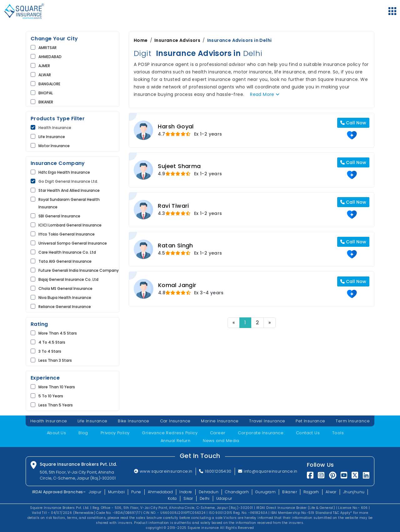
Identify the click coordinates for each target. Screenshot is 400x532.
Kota (172, 498)
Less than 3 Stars (55, 360)
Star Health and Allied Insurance (69, 190)
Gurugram (265, 492)
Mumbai (116, 492)
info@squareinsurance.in (268, 471)
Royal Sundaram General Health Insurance (69, 203)
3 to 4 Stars (50, 351)
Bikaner (290, 492)
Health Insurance (55, 128)
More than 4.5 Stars (58, 333)
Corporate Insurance (261, 433)
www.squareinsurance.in (163, 471)
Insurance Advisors (177, 40)
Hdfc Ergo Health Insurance (64, 172)
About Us (56, 433)
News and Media (221, 441)
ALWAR (45, 75)
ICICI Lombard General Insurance (70, 225)
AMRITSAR (47, 48)
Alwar (331, 492)
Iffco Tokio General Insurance (67, 234)
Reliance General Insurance (65, 307)
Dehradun (209, 492)
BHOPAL (46, 93)
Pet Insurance (310, 421)
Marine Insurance (220, 421)
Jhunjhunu (354, 492)
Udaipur (224, 498)
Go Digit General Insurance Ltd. (68, 181)
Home (141, 40)
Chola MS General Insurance (65, 288)
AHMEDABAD (50, 57)
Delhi (205, 498)
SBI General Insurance (59, 216)
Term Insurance (353, 421)
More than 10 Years (57, 387)
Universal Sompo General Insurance (73, 243)
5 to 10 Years (51, 396)
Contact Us (308, 433)
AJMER (44, 66)
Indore (186, 492)
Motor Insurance (54, 146)
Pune (136, 492)
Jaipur (95, 492)
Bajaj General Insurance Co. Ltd (68, 279)
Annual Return (175, 441)
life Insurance (52, 137)
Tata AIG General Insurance (65, 261)
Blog (83, 433)
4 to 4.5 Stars (52, 342)
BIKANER (46, 102)
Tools (338, 433)
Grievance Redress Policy (170, 433)
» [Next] (270, 323)
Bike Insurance (134, 421)
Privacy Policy (115, 433)
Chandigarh (237, 492)
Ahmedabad (160, 492)
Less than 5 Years (56, 405)
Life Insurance (92, 421)
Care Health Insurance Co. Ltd (67, 252)
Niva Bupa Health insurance (65, 298)
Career (218, 433)
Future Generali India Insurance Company (79, 270)
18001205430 (215, 471)
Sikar (188, 498)
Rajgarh (311, 492)
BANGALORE (49, 84)
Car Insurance (175, 421)
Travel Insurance (267, 421)
